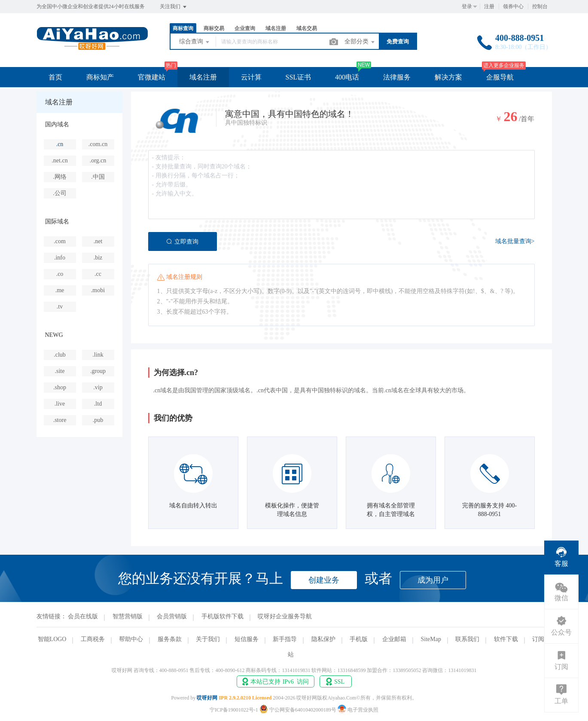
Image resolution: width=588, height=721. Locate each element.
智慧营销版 (128, 616)
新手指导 (285, 639)
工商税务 (93, 639)
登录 (467, 6)
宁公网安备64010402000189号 (299, 710)
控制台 (540, 6)
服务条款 (170, 639)
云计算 (251, 77)
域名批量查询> (515, 241)
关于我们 (208, 639)
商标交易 (214, 28)
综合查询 (195, 42)
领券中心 (513, 6)
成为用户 (433, 580)
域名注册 (276, 28)
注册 (489, 6)
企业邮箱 (394, 639)
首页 (55, 77)
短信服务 (247, 639)
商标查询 (183, 28)
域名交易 (307, 28)
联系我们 (467, 639)
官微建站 (152, 77)
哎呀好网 (207, 698)
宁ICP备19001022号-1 (234, 710)
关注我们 (174, 7)
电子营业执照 (358, 710)
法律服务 (397, 77)
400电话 (347, 77)
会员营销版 (172, 616)
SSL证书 (299, 77)
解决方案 (448, 77)
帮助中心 (131, 639)
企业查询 (245, 28)
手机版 (359, 639)
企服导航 (500, 77)
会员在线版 (83, 616)
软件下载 (506, 639)
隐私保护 (323, 639)
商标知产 (100, 77)
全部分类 (360, 42)
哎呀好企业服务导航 (285, 616)
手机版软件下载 (222, 616)
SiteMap (431, 639)
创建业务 (324, 580)
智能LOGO (52, 639)
